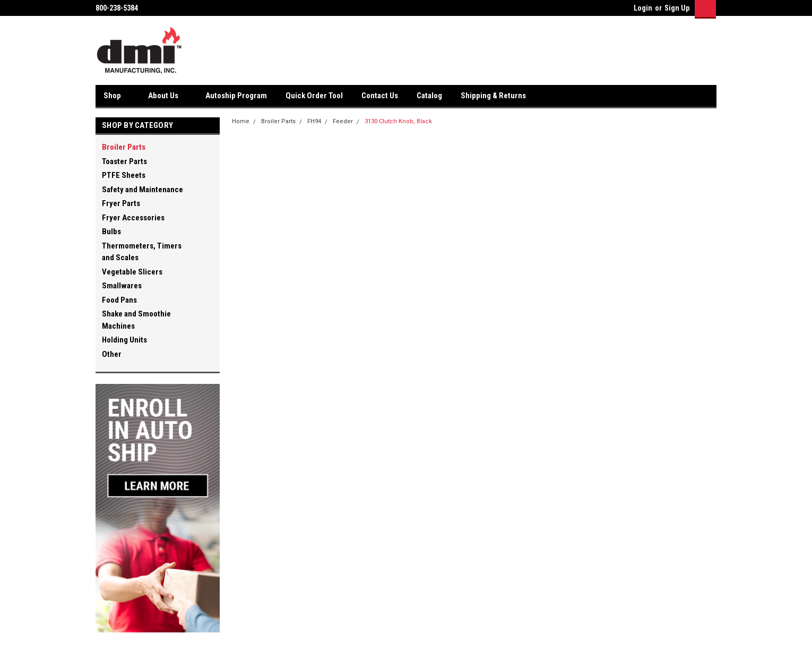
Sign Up (677, 8)
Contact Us (380, 96)
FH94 (314, 121)
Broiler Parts (124, 147)
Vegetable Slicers (132, 272)
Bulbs (111, 232)
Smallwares (122, 286)
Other (112, 354)
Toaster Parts (124, 161)
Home (241, 121)
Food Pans (119, 300)
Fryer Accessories (133, 218)
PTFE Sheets (124, 175)
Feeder (343, 121)
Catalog (429, 96)
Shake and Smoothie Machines (136, 320)
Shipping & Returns (493, 96)
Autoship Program (236, 96)
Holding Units (124, 340)
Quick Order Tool (314, 96)
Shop (116, 96)
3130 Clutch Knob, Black (398, 121)
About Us (167, 96)
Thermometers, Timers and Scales (142, 252)
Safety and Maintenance (142, 190)
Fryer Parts (121, 203)
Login (643, 8)
